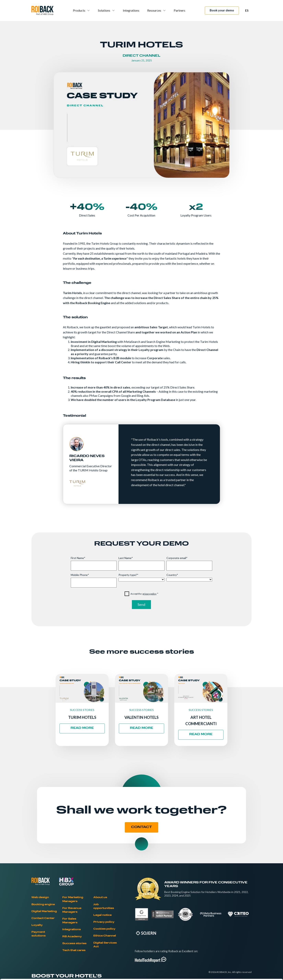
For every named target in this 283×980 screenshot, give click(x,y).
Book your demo (222, 10)
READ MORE (82, 728)
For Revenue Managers (72, 910)
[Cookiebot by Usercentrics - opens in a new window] (25, 972)
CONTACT (141, 827)
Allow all (250, 928)
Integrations (131, 10)
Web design (40, 898)
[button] (81, 11)
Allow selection (250, 941)
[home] (42, 11)
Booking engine (43, 905)
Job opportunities (104, 906)
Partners (180, 10)
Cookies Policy (75, 951)
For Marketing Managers (73, 899)
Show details (206, 972)
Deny (250, 954)
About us (100, 898)
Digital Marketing (44, 912)
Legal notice (102, 915)
